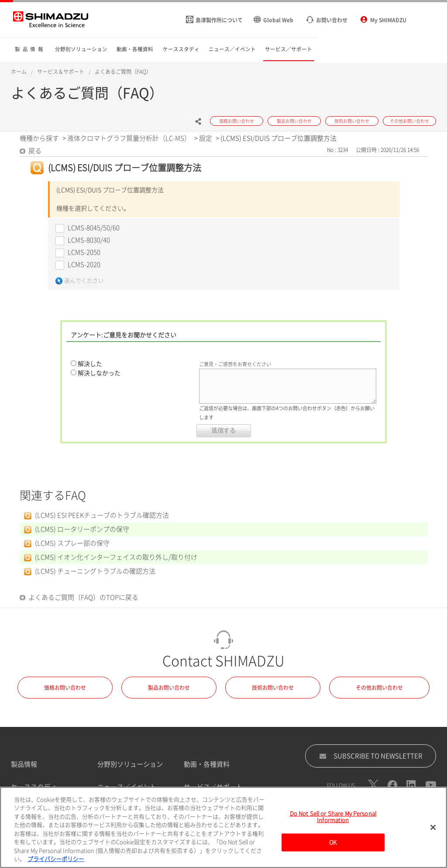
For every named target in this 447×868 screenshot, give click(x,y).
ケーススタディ (34, 787)
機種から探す (39, 138)
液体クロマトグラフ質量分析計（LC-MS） (129, 138)
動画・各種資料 (207, 764)
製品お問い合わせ (169, 688)
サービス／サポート (213, 787)
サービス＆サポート (61, 72)
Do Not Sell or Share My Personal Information (333, 821)
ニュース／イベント (127, 787)
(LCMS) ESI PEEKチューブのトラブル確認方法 (102, 515)
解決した (90, 364)
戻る (35, 151)
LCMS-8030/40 (89, 240)
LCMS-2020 (84, 265)
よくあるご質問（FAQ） (123, 72)
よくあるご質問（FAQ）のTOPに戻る (83, 597)
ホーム (19, 72)
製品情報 (24, 764)
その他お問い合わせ (379, 688)
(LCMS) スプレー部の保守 (72, 543)
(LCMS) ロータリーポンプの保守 (82, 529)
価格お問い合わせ (65, 688)
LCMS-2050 (84, 252)
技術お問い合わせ (273, 688)
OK (333, 847)
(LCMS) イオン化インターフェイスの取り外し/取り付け (116, 557)
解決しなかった (99, 373)
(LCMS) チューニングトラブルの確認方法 (95, 571)
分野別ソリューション (130, 764)
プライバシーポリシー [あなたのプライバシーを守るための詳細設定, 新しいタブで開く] (56, 864)
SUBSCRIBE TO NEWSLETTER (371, 756)
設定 (206, 138)
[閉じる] (433, 832)
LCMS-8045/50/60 (94, 228)
